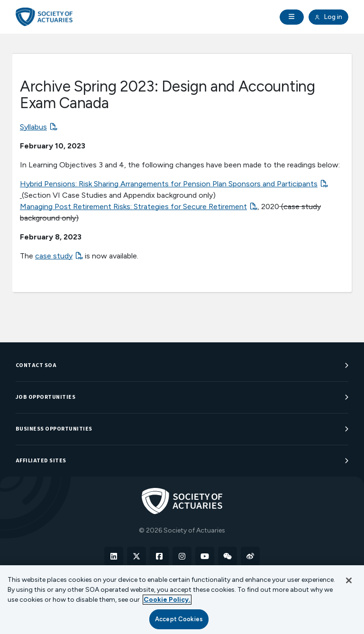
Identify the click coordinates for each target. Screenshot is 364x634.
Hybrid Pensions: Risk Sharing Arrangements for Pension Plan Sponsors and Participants (169, 184)
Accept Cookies (179, 619)
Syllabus (33, 127)
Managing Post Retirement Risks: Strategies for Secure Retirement (133, 207)
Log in (328, 17)
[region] (182, 600)
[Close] (349, 580)
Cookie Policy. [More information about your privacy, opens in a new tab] (167, 600)
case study (54, 256)
